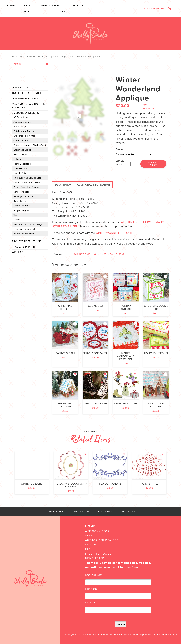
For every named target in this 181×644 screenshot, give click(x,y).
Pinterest (106, 512)
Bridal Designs (21, 127)
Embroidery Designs (37, 57)
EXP (87, 254)
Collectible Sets (21, 141)
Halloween (19, 159)
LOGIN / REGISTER (153, 9)
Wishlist (18, 252)
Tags (16, 215)
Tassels (17, 220)
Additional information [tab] (93, 185)
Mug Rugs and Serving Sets (27, 178)
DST (81, 254)
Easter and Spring (22, 150)
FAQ (88, 549)
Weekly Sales (50, 6)
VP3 (121, 254)
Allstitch (128, 222)
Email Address (94, 575)
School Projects (21, 192)
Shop (28, 6)
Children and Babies (24, 131)
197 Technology (167, 634)
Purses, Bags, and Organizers (28, 187)
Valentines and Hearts (24, 234)
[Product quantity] (135, 164)
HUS (93, 254)
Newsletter (95, 558)
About (90, 536)
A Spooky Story (98, 531)
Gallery (23, 12)
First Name (91, 589)
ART (76, 254)
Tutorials (76, 6)
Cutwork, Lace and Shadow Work (30, 145)
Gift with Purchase (25, 98)
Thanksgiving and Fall (24, 229)
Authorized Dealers (102, 540)
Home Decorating (22, 164)
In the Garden (20, 169)
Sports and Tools (22, 206)
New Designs (20, 88)
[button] (155, 107)
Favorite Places (98, 554)
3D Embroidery (21, 117)
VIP (116, 254)
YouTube (129, 512)
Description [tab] (63, 185)
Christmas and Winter (24, 136)
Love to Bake (20, 173)
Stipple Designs (21, 210)
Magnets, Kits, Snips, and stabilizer (29, 106)
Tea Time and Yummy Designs (28, 224)
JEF (99, 254)
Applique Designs (59, 57)
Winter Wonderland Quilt (114, 233)
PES (111, 254)
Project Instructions (27, 241)
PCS (105, 254)
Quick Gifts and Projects (29, 93)
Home (11, 6)
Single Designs (21, 201)
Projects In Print (24, 247)
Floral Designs (20, 155)
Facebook (82, 512)
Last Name (91, 603)
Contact (67, 12)
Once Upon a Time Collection (28, 182)
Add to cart (153, 164)
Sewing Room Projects (25, 196)
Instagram (58, 512)
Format (120, 149)
